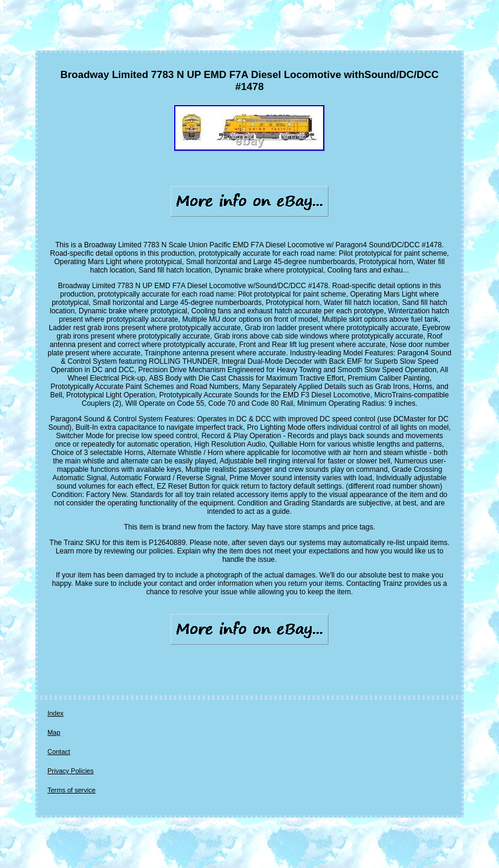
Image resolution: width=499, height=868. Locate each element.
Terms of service (71, 790)
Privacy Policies (71, 771)
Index (56, 713)
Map (54, 732)
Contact (59, 752)
